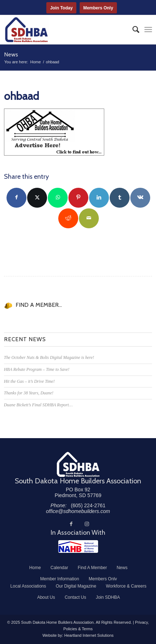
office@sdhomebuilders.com (78, 511)
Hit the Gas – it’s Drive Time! (29, 381)
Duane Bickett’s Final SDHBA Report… (38, 405)
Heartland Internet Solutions (89, 635)
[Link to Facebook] (71, 524)
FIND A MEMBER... (39, 305)
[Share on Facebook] (16, 198)
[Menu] (148, 30)
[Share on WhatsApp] (58, 198)
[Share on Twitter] (37, 198)
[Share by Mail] (89, 218)
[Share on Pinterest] (78, 198)
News (11, 54)
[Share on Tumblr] (120, 198)
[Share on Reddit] (68, 218)
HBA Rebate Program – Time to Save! (37, 369)
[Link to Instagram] (87, 524)
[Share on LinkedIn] (99, 198)
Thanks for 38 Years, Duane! (29, 393)
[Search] (132, 30)
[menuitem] (132, 30)
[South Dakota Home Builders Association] (63, 30)
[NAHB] (78, 546)
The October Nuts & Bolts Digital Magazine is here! (49, 357)
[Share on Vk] (140, 198)
